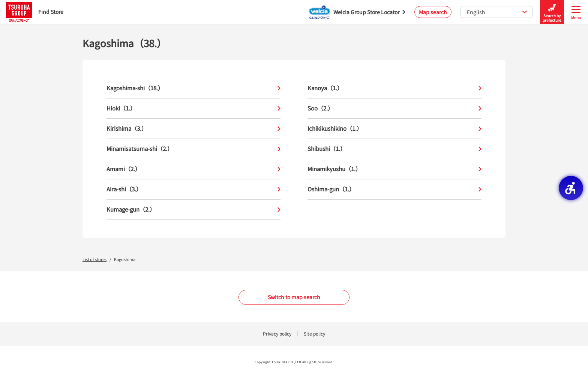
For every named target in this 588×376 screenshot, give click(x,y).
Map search (433, 12)
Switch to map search (294, 297)
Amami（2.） (193, 169)
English (497, 12)
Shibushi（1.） (394, 149)
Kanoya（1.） (394, 88)
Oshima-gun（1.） (394, 189)
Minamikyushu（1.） (394, 169)
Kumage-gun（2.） (193, 210)
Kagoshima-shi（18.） (193, 88)
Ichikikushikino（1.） (394, 129)
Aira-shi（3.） (193, 189)
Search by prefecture (552, 12)
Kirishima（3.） (193, 129)
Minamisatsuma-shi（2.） (193, 149)
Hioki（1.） (193, 108)
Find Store (35, 12)
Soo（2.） (394, 108)
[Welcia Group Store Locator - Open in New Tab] (357, 12)
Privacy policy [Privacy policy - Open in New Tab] (277, 333)
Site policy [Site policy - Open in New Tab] (314, 333)
